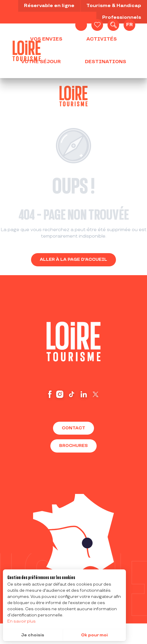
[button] (113, 25)
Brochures (73, 446)
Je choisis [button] (33, 635)
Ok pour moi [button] (94, 635)
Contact (73, 428)
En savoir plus (22, 621)
